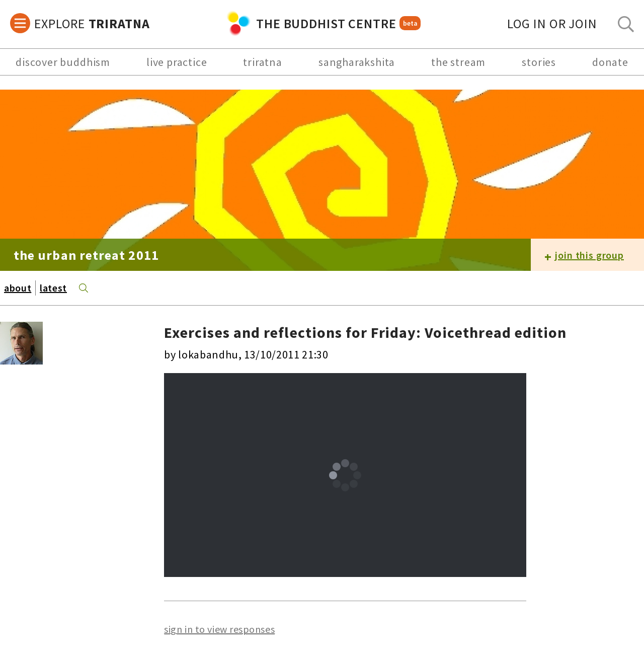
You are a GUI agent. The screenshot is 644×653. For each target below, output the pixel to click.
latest (53, 288)
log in (552, 23)
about (18, 288)
